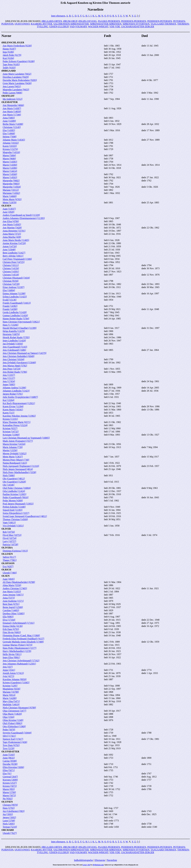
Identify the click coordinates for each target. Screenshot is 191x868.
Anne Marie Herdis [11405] (16, 240)
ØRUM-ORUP (70, 21)
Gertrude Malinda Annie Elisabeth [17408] (23, 642)
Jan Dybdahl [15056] (13, 344)
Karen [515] (9, 413)
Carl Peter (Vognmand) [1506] (17, 259)
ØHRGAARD (9, 71)
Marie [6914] (9, 695)
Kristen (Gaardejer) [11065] (16, 683)
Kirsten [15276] (10, 149)
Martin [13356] (10, 450)
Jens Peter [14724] (12, 369)
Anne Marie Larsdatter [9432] (17, 74)
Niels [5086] (9, 475)
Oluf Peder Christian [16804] (17, 488)
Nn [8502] (8, 799)
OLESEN (6, 206)
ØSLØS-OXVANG (88, 21)
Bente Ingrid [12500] (13, 607)
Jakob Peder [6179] (12, 55)
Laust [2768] (9, 821)
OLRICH (6, 570)
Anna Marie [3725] (12, 234)
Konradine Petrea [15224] (15, 425)
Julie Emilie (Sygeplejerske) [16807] (20, 397)
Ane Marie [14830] (12, 112)
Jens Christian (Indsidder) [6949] (19, 356)
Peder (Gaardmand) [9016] (16, 497)
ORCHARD (8, 830)
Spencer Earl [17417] (13, 739)
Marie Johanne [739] (13, 447)
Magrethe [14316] (11, 152)
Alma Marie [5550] (12, 585)
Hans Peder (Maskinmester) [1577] (19, 648)
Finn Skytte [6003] (12, 632)
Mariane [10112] (11, 190)
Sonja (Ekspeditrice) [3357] (16, 513)
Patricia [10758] (10, 544)
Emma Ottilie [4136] (13, 626)
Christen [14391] (11, 272)
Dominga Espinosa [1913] (15, 551)
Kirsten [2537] (10, 783)
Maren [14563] (10, 177)
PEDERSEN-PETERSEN (160, 21)
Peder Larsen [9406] (12, 93)
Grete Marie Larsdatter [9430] (17, 83)
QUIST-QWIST (22, 24)
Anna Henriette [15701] (14, 231)
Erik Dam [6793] (11, 629)
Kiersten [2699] (10, 780)
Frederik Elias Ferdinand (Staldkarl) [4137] (23, 639)
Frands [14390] (10, 309)
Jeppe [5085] (9, 384)
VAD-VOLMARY (78, 27)
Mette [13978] (10, 203)
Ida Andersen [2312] (13, 99)
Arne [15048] (9, 250)
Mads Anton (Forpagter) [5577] (18, 441)
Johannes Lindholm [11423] (16, 391)
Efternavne (100, 860)
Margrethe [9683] (11, 184)
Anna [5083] (9, 118)
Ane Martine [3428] (12, 228)
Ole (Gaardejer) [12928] (14, 482)
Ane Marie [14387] (12, 108)
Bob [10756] (9, 532)
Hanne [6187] (9, 49)
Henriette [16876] (11, 334)
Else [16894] (9, 290)
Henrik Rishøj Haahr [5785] (16, 337)
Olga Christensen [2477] (14, 711)
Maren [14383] (10, 162)
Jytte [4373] (8, 676)
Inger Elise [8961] (11, 657)
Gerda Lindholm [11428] (15, 312)
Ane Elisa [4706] (11, 221)
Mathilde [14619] (11, 704)
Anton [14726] (10, 246)
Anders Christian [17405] (15, 588)
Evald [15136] (10, 300)
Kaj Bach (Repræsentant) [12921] (19, 403)
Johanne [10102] (11, 143)
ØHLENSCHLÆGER (13, 43)
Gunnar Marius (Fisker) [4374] (18, 645)
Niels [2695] (9, 824)
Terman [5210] (10, 827)
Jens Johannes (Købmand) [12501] (19, 664)
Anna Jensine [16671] (13, 595)
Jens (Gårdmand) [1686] (14, 350)
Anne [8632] (9, 758)
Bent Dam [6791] (11, 604)
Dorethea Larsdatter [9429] (16, 77)
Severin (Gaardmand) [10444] (17, 733)
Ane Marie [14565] (12, 224)
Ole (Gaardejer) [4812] (14, 479)
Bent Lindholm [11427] (14, 253)
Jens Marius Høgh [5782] (15, 366)
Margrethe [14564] (12, 187)
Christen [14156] (11, 268)
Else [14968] (9, 133)
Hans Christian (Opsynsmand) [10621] (21, 322)
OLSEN (6, 576)
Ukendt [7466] (10, 573)
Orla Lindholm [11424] (14, 491)
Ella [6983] (8, 617)
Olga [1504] (9, 717)
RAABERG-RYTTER (42, 24)
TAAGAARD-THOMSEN (163, 24)
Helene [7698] (10, 137)
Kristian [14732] (11, 432)
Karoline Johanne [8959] (15, 679)
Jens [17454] (9, 381)
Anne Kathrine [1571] (13, 601)
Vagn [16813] (9, 523)
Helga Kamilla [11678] (14, 331)
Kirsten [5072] (10, 786)
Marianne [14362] (11, 193)
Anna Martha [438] (12, 237)
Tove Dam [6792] (11, 745)
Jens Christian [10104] (14, 359)
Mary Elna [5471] (11, 701)
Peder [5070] (9, 730)
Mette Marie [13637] (13, 457)
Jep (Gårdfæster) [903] (14, 811)
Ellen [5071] (9, 770)
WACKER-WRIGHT (98, 27)
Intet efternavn (58, 16)
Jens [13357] (9, 375)
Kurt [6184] (8, 58)
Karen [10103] (10, 146)
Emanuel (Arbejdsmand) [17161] (19, 623)
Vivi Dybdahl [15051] (13, 526)
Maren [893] (9, 789)
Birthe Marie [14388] (13, 124)
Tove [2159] (9, 748)
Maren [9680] (9, 159)
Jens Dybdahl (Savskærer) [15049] (19, 363)
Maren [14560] (10, 174)
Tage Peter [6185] (11, 64)
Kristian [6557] (10, 428)
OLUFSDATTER (10, 752)
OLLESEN (7, 554)
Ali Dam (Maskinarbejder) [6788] (19, 582)
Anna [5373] (9, 598)
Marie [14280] (10, 698)
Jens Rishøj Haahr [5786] (15, 372)
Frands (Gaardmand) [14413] (17, 303)
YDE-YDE (115, 27)
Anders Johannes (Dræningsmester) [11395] (24, 218)
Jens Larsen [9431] (12, 86)
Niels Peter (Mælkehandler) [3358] (19, 472)
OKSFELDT (8, 96)
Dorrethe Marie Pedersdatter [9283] (20, 80)
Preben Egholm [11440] (14, 507)
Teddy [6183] (9, 68)
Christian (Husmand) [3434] (16, 278)
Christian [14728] (11, 284)
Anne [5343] (9, 755)
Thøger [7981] (10, 560)
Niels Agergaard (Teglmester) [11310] (21, 466)
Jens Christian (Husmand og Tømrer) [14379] (25, 353)
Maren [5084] (9, 155)
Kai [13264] (9, 400)
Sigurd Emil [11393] (13, 510)
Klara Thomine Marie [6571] (17, 422)
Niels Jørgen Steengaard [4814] (18, 469)
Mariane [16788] (11, 692)
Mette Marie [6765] (12, 199)
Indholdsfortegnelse (83, 860)
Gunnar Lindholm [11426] (15, 315)
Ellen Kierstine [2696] (13, 767)
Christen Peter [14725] (14, 262)
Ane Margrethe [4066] (13, 105)
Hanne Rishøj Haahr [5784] (16, 319)
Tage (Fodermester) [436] (15, 742)
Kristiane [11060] (11, 435)
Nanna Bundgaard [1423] (15, 463)
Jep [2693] (8, 814)
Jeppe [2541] (9, 670)
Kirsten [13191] (10, 419)
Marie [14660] (10, 196)
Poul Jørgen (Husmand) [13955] (18, 504)
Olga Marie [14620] (12, 714)
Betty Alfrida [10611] (13, 256)
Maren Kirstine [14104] (14, 444)
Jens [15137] (9, 378)
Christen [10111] (11, 265)
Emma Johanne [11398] (14, 293)
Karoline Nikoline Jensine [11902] (19, 416)
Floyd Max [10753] (12, 535)
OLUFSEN (7, 802)
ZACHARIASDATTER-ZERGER (138, 27)
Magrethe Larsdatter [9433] (16, 90)
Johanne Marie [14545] (14, 140)
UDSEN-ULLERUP (59, 27)
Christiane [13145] (12, 127)
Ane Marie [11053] (12, 592)
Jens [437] (8, 667)
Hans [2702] (9, 808)
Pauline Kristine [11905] (14, 494)
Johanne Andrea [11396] (14, 388)
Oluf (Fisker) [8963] (12, 723)
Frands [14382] (10, 306)
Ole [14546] (9, 485)
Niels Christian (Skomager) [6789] (19, 708)
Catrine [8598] (10, 761)
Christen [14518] (11, 275)
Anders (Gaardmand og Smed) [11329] (21, 215)
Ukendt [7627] (10, 833)
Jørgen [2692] (9, 817)
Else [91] (7, 774)
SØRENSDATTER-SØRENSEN (106, 24)
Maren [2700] (9, 792)
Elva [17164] (9, 620)
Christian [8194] (11, 281)
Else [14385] (9, 130)
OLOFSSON (8, 563)
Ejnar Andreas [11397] (14, 287)
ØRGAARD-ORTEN (52, 21)
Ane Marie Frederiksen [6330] (17, 46)
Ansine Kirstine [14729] (14, 243)
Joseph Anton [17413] (13, 673)
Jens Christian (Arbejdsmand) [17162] (21, 661)
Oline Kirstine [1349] (13, 720)
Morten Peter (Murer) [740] (16, 460)
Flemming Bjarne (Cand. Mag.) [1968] (21, 635)
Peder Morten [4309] (13, 501)
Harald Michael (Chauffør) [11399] (20, 328)
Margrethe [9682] (11, 181)
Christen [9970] (10, 805)
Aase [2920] (8, 212)
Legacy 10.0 (86, 865)
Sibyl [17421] (9, 736)
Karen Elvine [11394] (13, 406)
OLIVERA (7, 548)
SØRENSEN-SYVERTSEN (136, 24)
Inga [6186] (8, 52)
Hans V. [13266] (11, 325)
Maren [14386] (10, 168)
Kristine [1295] (10, 686)
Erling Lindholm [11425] (15, 297)
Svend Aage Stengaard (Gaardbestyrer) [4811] (25, 516)
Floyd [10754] (10, 538)
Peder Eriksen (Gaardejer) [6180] (19, 61)
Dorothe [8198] (10, 764)
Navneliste (112, 860)
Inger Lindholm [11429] (14, 341)
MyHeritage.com (98, 865)
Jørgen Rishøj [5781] (13, 394)
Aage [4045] (9, 579)
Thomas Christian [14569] (15, 519)
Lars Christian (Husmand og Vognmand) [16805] (26, 438)
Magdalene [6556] (11, 689)
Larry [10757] (9, 541)
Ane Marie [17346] (12, 115)
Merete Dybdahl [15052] (15, 453)
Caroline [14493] (11, 610)
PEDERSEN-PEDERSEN (134, 21)
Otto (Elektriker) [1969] (14, 726)
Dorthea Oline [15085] (14, 614)
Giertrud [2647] (10, 777)
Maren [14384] (10, 165)
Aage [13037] (9, 209)
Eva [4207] (8, 566)
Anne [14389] (9, 121)
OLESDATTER (10, 102)
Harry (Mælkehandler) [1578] (17, 651)
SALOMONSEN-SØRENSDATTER (71, 24)
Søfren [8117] (9, 557)
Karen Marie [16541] (13, 410)
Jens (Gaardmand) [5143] (15, 347)
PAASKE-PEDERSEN (109, 21)
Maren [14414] (10, 171)
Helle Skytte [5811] (12, 654)
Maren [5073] (9, 795)
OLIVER (6, 529)
